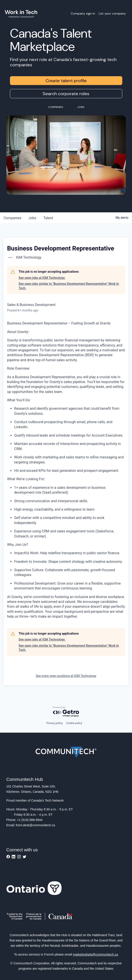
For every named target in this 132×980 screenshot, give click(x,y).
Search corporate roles (66, 94)
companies (12, 218)
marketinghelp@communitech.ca (96, 954)
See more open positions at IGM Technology (66, 676)
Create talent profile (66, 81)
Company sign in (83, 13)
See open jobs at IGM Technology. (42, 278)
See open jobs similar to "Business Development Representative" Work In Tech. (69, 286)
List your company (112, 13)
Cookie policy (74, 723)
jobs (32, 218)
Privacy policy (54, 723)
